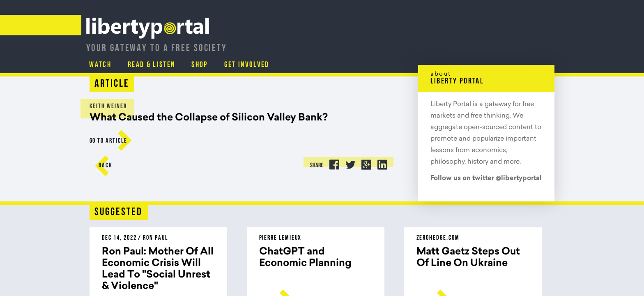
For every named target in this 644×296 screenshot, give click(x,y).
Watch (375, 43)
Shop (478, 43)
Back (106, 166)
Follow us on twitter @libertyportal (486, 178)
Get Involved (527, 43)
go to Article (108, 141)
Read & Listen (428, 43)
